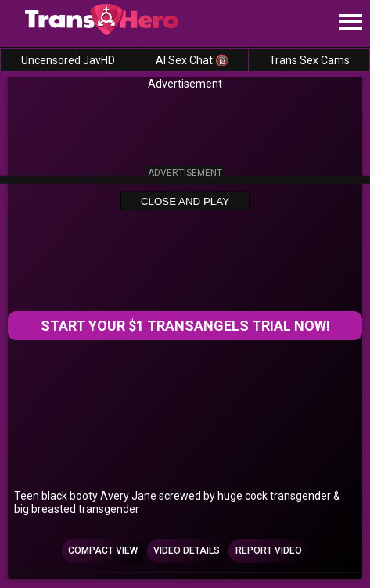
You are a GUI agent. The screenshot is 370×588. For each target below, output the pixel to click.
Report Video (269, 550)
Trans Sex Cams (309, 60)
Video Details (187, 550)
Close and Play (185, 201)
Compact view (103, 550)
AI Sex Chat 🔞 (192, 60)
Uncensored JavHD (68, 60)
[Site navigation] (350, 23)
